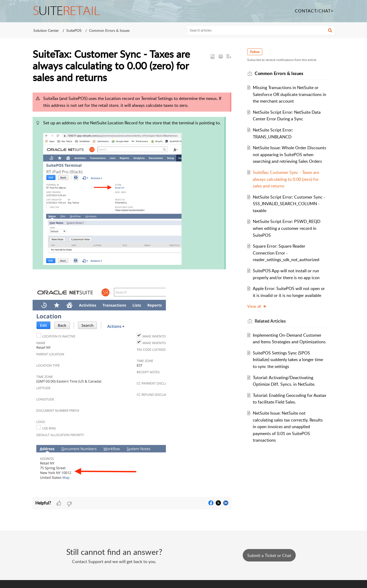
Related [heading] (271, 335)
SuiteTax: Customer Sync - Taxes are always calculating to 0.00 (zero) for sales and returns (287, 186)
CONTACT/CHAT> (314, 11)
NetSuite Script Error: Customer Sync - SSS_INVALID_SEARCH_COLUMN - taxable (288, 210)
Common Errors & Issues (109, 30)
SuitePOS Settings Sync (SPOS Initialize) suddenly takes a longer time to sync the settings (289, 380)
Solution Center (46, 30)
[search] (261, 30)
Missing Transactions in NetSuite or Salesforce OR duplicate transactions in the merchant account (288, 94)
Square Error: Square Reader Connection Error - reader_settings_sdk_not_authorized (287, 260)
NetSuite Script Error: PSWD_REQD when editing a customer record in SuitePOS (287, 235)
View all (258, 320)
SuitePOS (74, 30)
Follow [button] (256, 52)
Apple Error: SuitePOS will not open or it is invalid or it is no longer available (287, 302)
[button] (330, 30)
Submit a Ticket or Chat (269, 555)
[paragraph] (132, 293)
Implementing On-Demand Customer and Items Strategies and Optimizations (288, 355)
